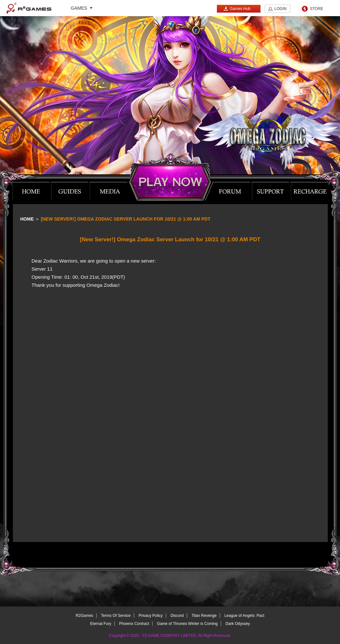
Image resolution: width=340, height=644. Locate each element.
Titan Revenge (204, 616)
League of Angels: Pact (244, 616)
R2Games (29, 8)
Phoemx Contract (134, 624)
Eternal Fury (101, 624)
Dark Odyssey (238, 624)
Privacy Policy (151, 616)
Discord (177, 616)
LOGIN (280, 9)
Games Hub (237, 9)
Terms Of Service (116, 616)
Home (27, 219)
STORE (317, 9)
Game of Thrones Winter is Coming (187, 624)
